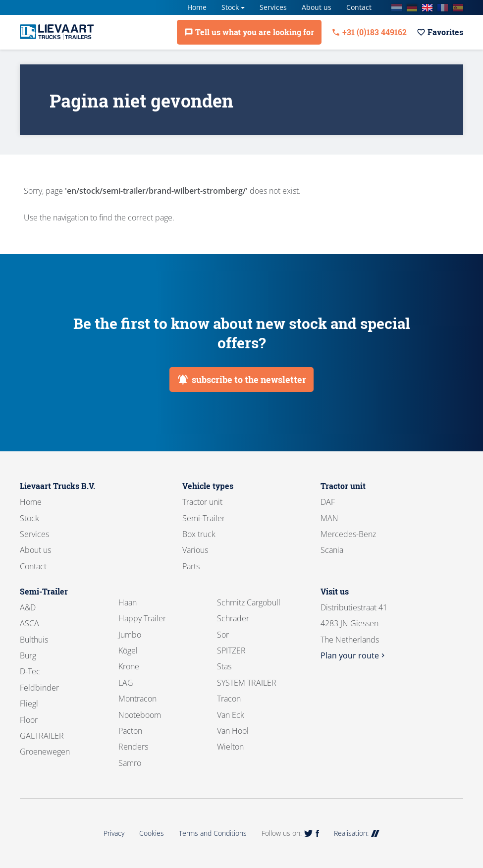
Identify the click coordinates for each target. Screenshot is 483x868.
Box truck (199, 534)
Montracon (137, 699)
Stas (224, 666)
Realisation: (357, 833)
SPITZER (231, 651)
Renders (133, 747)
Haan (128, 602)
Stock (230, 7)
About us (317, 7)
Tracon (229, 699)
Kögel (128, 651)
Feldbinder (39, 688)
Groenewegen (45, 752)
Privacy (114, 833)
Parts (191, 566)
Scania (332, 550)
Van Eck (231, 715)
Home (197, 7)
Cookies (152, 833)
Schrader (233, 618)
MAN (329, 518)
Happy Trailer (142, 618)
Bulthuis (34, 640)
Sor (223, 635)
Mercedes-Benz (348, 534)
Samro (130, 763)
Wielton (230, 747)
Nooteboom (140, 715)
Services (273, 7)
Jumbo (130, 635)
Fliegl (29, 704)
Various (195, 550)
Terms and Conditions (213, 833)
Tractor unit (202, 502)
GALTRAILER (42, 736)
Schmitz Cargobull (249, 602)
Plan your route (354, 655)
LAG (126, 683)
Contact (359, 7)
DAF (328, 502)
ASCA (29, 623)
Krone (129, 666)
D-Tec (30, 671)
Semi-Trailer (204, 518)
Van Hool (233, 731)
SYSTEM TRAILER (247, 683)
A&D (28, 607)
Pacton (130, 731)
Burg (28, 655)
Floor (29, 720)
